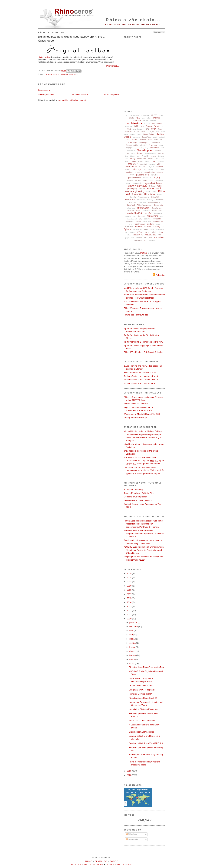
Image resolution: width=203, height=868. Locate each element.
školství (148, 227)
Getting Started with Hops (135, 418)
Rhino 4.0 (74, 74)
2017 (129, 594)
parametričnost (135, 178)
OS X (132, 175)
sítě (134, 216)
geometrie (155, 148)
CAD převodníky (138, 129)
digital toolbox (44, 57)
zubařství (152, 240)
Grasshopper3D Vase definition (138, 500)
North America (81, 865)
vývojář (127, 238)
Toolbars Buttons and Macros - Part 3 (141, 376)
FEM (156, 140)
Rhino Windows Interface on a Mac (140, 373)
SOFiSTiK (147, 219)
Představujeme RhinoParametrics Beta (147, 667)
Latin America (115, 865)
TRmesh (132, 232)
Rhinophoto (158, 205)
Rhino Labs (149, 194)
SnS (140, 219)
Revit (148, 192)
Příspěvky (131, 834)
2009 (129, 771)
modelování (131, 167)
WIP (150, 238)
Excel (155, 137)
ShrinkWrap (158, 214)
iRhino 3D (145, 156)
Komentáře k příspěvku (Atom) (72, 100)
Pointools (138, 180)
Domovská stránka (79, 95)
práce (145, 180)
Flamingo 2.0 (144, 142)
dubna (133, 651)
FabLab (143, 140)
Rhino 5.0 (137, 194)
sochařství (157, 219)
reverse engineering (134, 191)
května (133, 647)
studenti (151, 224)
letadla (140, 161)
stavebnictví (158, 222)
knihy (133, 159)
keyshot (153, 156)
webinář (139, 238)
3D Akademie (135, 115)
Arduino (145, 121)
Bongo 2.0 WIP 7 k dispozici (142, 690)
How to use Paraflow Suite (136, 315)
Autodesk (147, 124)
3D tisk (161, 115)
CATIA (137, 132)
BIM (136, 126)
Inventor (161, 153)
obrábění (129, 172)
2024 (129, 578)
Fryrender (153, 145)
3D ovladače (145, 115)
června (133, 643)
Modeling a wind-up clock (135, 497)
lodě (154, 161)
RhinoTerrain (156, 208)
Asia (129, 865)
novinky (151, 170)
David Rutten (149, 134)
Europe (98, 865)
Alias (149, 118)
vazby (147, 232)
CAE (147, 129)
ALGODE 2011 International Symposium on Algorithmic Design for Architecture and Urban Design (144, 550)
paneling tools (143, 175)
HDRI (127, 153)
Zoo (146, 240)
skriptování (152, 216)
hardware (158, 151)
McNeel (144, 253)
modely (142, 167)
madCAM (144, 164)
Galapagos (129, 148)
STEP (131, 224)
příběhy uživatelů (138, 186)
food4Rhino (156, 142)
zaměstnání (138, 240)
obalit (162, 170)
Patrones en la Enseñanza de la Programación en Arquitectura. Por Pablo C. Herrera (144, 534)
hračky (133, 153)
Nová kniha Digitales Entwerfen (143, 709)
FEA (150, 140)
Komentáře (132, 839)
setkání (148, 213)
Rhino (154, 192)
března (133, 655)
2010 (129, 619)
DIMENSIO (136, 137)
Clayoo (151, 132)
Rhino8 (159, 195)
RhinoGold (133, 202)
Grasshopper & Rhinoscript (141, 732)
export (135, 140)
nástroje (128, 170)
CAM (154, 129)
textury (152, 230)
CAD (129, 129)
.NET (127, 115)
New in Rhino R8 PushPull (136, 404)
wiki (145, 238)
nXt (157, 170)
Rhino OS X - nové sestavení (142, 721)
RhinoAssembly (143, 197)
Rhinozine (131, 211)
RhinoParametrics (144, 205)
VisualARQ (138, 235)
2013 (129, 606)
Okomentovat (44, 90)
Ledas (133, 161)
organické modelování (154, 172)
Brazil (157, 126)
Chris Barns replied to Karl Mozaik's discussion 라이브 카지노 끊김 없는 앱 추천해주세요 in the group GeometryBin (144, 470)
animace (137, 120)
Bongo (149, 126)
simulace (128, 216)
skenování (141, 216)
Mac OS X (133, 164)
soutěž (138, 222)
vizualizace (151, 235)
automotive (129, 126)
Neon (145, 170)
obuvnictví (139, 172)
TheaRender (160, 230)
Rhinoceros (141, 200)
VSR (160, 235)
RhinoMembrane (154, 202)
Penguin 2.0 (147, 178)
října (132, 631)
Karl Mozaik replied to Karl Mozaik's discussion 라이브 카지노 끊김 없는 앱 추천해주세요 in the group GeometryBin (144, 461)
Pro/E (152, 180)
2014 (129, 602)
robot (138, 211)
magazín (152, 164)
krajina (150, 159)
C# (163, 126)
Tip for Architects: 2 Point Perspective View (143, 342)
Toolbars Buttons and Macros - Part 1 (141, 383)
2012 (129, 610)
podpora (130, 180)
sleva (162, 216)
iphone (132, 156)
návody (64, 74)
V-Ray (140, 232)
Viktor (129, 235)
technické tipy (138, 230)
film (161, 140)
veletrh (154, 232)
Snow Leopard (132, 219)
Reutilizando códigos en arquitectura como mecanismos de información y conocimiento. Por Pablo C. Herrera (143, 524)
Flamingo (133, 142)
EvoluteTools (147, 137)
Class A (144, 132)
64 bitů (131, 118)
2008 (129, 775)
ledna (132, 663)
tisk (126, 232)
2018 (129, 590)
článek (133, 134)
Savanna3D (146, 211)
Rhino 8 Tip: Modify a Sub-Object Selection (143, 352)
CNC (157, 132)
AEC (138, 118)
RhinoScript (143, 208)
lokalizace (161, 162)
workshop (159, 237)
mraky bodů (151, 167)
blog (142, 126)
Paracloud (155, 175)
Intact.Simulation (151, 153)
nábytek (160, 167)
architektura (135, 123)
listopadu (134, 626)
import (140, 153)
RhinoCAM (130, 200)
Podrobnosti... (113, 66)
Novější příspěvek (46, 95)
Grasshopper (52, 74)
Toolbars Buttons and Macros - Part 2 (141, 380)
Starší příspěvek (111, 95)
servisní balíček (135, 213)
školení (139, 227)
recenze (142, 189)
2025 (129, 573)
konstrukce (142, 159)
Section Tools (157, 211)
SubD (158, 224)
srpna (132, 639)
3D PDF (154, 115)
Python (152, 186)
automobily (157, 124)
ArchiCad (153, 121)
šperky (157, 227)
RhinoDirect (159, 200)
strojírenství (140, 224)
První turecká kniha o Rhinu (141, 686)
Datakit (139, 134)
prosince (134, 622)
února (132, 659)
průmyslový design (153, 183)
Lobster (147, 162)
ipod (138, 156)
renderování (154, 189)
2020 (129, 586)
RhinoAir (133, 197)
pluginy (157, 177)
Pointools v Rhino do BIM (140, 694)
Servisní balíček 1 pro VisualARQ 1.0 (146, 743)
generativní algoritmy (141, 148)
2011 (129, 615)
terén (146, 229)
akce (144, 118)
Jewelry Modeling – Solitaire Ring (139, 493)
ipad (127, 156)
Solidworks (130, 222)
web (133, 238)
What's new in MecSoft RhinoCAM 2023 (142, 414)
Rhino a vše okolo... (133, 20)
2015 (129, 598)
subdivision (129, 227)
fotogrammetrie (132, 145)
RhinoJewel (142, 203)
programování (138, 183)
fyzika (161, 145)
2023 (129, 582)
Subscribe (159, 275)
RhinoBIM (155, 197)
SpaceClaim (147, 222)
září (131, 635)
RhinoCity (150, 200)
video (161, 232)
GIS (163, 148)
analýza (156, 118)
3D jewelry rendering (133, 490)
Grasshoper (131, 151)
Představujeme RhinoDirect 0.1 (143, 698)
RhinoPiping (131, 208)
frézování (143, 145)
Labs (156, 159)
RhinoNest (130, 205)
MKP (159, 164)
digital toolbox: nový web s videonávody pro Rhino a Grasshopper (71, 39)
